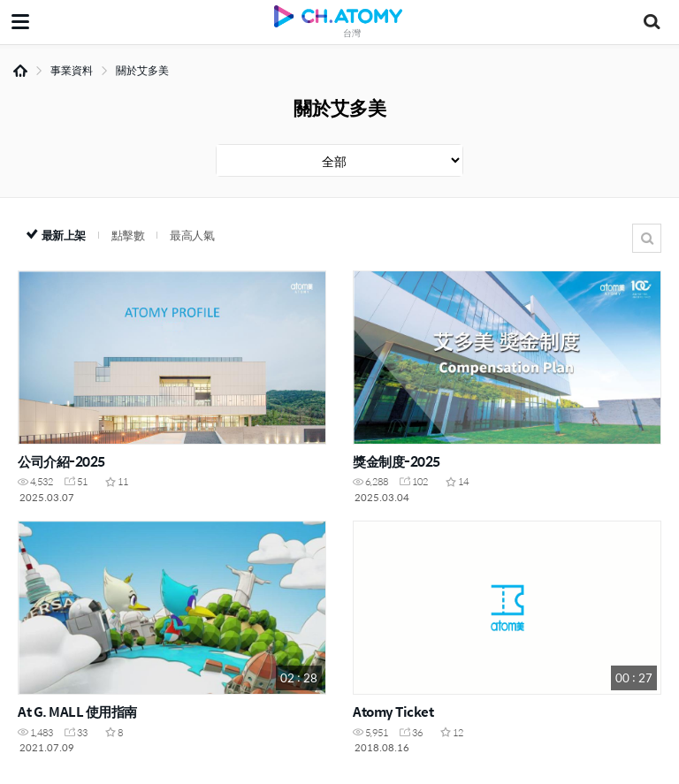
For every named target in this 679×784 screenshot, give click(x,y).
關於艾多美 (142, 70)
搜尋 (647, 238)
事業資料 (72, 70)
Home (20, 71)
